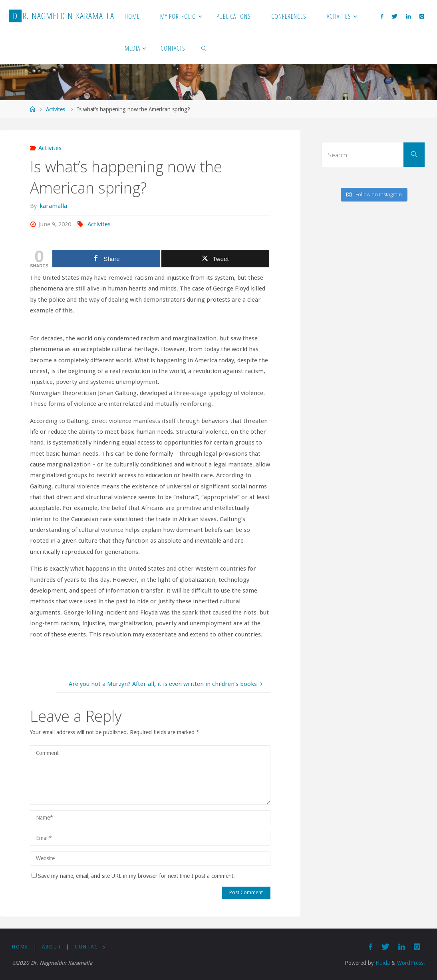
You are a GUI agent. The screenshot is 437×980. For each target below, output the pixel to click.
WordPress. (411, 963)
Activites (56, 109)
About (52, 947)
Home (20, 947)
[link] (204, 48)
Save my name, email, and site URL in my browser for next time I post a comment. (133, 876)
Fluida (382, 963)
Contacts (90, 947)
